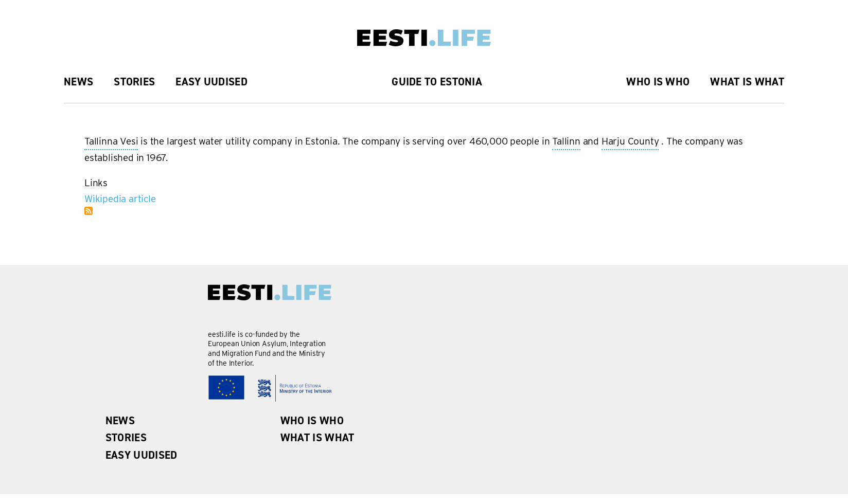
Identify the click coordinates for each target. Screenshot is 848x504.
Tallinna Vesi (111, 142)
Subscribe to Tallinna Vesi (89, 211)
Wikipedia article (120, 199)
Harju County (630, 142)
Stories (134, 82)
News (78, 82)
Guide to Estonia (437, 82)
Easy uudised (211, 82)
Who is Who (658, 82)
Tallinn (566, 142)
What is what (747, 82)
